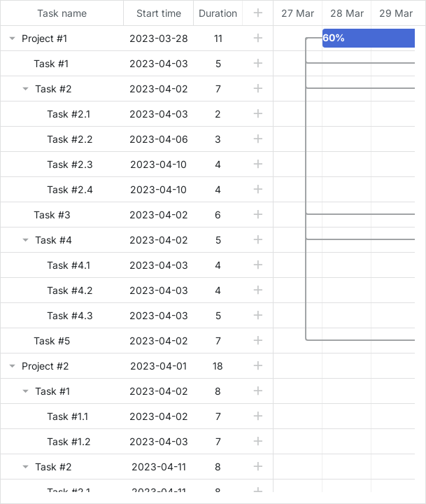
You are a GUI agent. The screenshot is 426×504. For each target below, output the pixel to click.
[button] (258, 38)
